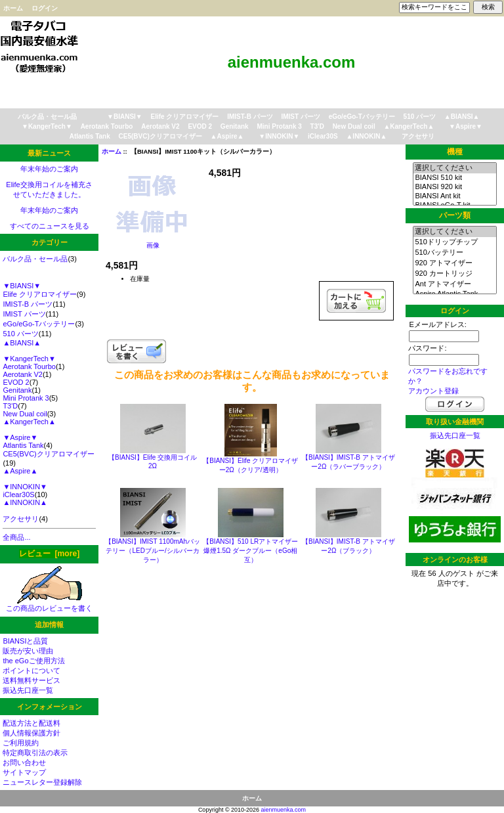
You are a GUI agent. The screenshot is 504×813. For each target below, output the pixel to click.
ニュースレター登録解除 (42, 782)
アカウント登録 (433, 391)
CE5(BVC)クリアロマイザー (160, 136)
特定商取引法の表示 (35, 753)
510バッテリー (454, 253)
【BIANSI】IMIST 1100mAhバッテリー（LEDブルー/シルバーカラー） (153, 551)
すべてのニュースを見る (50, 226)
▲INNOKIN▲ (366, 136)
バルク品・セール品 (47, 117)
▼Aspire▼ (466, 126)
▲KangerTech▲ (409, 126)
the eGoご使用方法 (33, 661)
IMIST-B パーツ (250, 117)
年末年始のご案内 (49, 169)
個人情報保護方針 (31, 733)
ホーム (13, 8)
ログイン (45, 8)
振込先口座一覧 (28, 690)
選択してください (454, 168)
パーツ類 (455, 215)
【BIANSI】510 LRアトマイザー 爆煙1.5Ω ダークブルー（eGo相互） (250, 551)
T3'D (317, 126)
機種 (455, 152)
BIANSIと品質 (25, 641)
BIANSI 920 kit (454, 187)
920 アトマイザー (454, 263)
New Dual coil (354, 126)
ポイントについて (31, 670)
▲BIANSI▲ (462, 117)
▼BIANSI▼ (125, 117)
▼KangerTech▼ (47, 126)
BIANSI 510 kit (454, 178)
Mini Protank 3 (279, 126)
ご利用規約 (21, 743)
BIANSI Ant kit (454, 196)
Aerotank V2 (160, 126)
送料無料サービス (31, 680)
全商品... (16, 537)
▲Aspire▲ (227, 136)
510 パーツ (420, 117)
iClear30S (323, 136)
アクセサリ (418, 136)
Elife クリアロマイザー (185, 117)
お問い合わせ (24, 762)
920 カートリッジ (454, 274)
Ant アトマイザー (454, 284)
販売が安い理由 (28, 651)
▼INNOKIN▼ (279, 136)
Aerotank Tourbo (107, 126)
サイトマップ (24, 772)
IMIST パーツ (300, 117)
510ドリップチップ (454, 242)
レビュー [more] (49, 554)
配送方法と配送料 (31, 723)
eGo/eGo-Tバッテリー (362, 117)
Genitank (235, 126)
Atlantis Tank (90, 136)
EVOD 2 (200, 126)
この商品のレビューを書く (49, 604)
